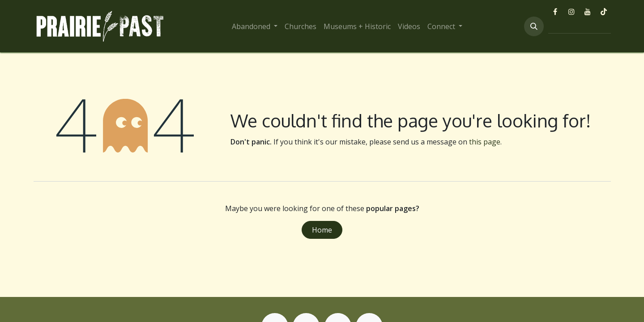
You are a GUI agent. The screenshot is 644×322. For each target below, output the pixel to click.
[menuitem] (255, 26)
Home (322, 230)
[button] (534, 26)
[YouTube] (588, 12)
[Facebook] (555, 12)
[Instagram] (571, 12)
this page (485, 142)
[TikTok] (604, 12)
